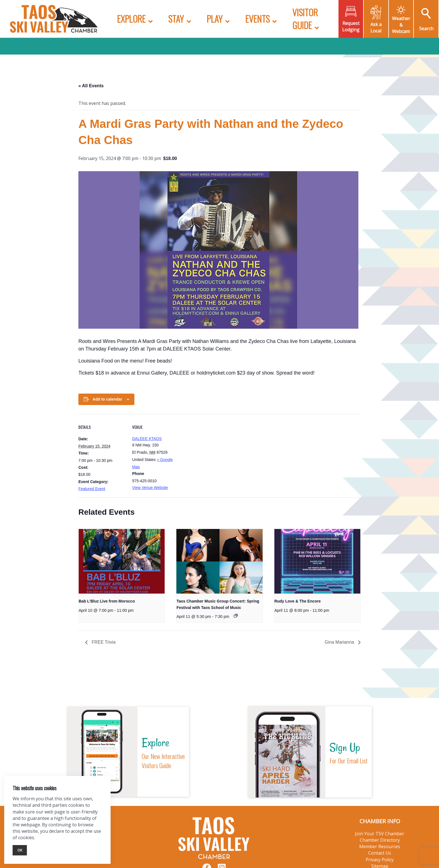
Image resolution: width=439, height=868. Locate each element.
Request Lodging (351, 26)
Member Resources (380, 846)
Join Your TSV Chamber (380, 834)
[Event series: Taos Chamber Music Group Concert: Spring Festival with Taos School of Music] (236, 616)
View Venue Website (150, 488)
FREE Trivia (103, 642)
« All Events (91, 86)
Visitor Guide (305, 19)
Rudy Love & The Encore (298, 601)
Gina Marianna (340, 642)
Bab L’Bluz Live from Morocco (107, 601)
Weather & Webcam (401, 25)
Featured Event (92, 489)
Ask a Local (376, 28)
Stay (176, 19)
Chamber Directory (380, 840)
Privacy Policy (380, 860)
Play (215, 19)
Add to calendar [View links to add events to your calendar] (108, 399)
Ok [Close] (20, 850)
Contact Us (380, 853)
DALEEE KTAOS (147, 439)
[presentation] (122, 561)
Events (257, 19)
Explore (131, 19)
